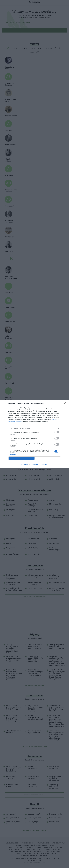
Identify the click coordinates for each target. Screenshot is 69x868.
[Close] (65, 404)
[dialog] (34, 434)
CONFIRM (22, 458)
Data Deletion (24, 464)
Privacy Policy (45, 464)
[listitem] (34, 428)
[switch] (57, 432)
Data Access (34, 464)
